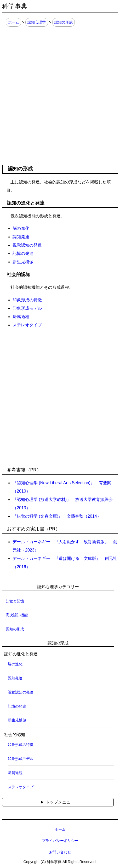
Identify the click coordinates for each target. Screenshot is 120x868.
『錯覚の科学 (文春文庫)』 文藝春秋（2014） (57, 516)
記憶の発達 (23, 253)
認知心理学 (37, 22)
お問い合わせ (60, 852)
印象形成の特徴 (27, 300)
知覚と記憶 (15, 601)
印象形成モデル (27, 308)
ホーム (14, 22)
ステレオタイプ (27, 325)
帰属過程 (21, 317)
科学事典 (15, 6)
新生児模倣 (23, 262)
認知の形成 (64, 22)
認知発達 (21, 237)
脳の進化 (21, 228)
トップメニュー (60, 802)
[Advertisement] (60, 95)
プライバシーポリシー (60, 841)
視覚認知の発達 (27, 245)
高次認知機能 (17, 615)
